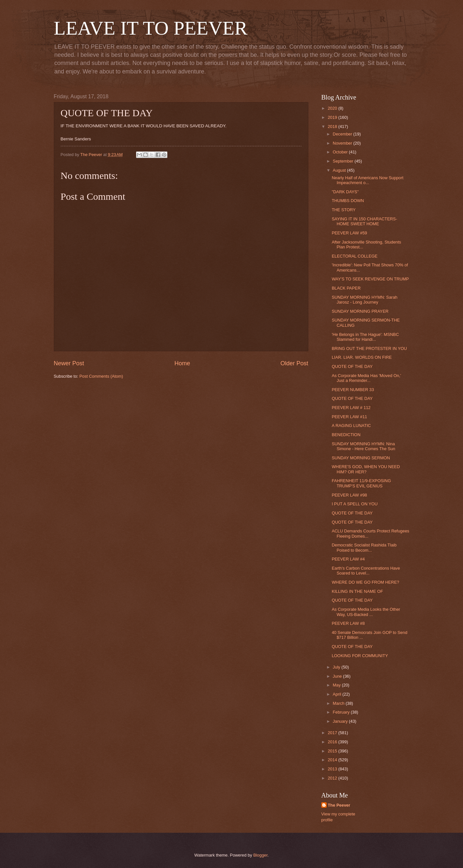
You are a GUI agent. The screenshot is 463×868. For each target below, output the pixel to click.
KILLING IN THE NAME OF (357, 591)
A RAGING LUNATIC (351, 426)
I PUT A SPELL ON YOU (355, 504)
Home (182, 363)
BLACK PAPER (346, 288)
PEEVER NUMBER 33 (353, 390)
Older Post (294, 363)
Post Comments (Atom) (101, 376)
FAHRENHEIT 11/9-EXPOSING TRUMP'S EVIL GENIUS (362, 483)
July (337, 667)
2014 (333, 760)
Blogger (260, 855)
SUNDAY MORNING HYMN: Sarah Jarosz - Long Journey (365, 300)
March (339, 703)
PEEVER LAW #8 (348, 623)
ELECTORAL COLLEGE (355, 256)
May (337, 685)
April (338, 694)
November (343, 143)
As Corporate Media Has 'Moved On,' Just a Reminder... (366, 378)
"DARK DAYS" (345, 192)
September (344, 161)
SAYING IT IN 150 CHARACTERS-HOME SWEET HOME (365, 221)
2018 (333, 126)
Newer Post (69, 363)
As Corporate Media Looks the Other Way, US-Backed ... (366, 612)
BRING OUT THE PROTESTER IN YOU (369, 348)
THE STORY (344, 210)
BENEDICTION (346, 435)
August (340, 170)
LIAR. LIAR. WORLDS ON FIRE (362, 357)
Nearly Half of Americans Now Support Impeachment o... (368, 180)
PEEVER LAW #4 (348, 559)
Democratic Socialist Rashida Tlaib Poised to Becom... (364, 547)
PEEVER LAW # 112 (351, 408)
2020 (333, 108)
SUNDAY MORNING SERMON (361, 458)
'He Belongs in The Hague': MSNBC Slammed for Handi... (365, 337)
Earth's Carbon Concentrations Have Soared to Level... (366, 571)
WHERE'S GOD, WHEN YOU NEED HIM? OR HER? (366, 469)
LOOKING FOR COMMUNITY (360, 656)
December (343, 134)
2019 (333, 117)
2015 (333, 751)
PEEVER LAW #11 (349, 417)
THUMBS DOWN (348, 201)
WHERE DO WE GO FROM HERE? (366, 582)
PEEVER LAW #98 (349, 495)
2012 (333, 778)
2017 (333, 733)
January (341, 721)
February (342, 712)
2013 (333, 769)
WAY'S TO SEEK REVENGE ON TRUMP (370, 279)
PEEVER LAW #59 (349, 233)
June (338, 676)
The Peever (339, 805)
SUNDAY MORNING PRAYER (360, 311)
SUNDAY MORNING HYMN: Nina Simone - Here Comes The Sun (363, 446)
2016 (333, 742)
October (341, 152)
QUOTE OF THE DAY (352, 366)
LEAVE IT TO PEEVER (151, 28)
